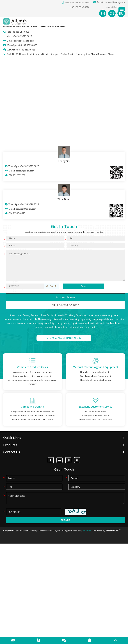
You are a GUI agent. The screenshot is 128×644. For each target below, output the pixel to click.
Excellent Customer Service (96, 407)
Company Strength (32, 407)
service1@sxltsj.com (115, 2)
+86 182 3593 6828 (28, 45)
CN (112, 13)
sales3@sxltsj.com (116, 7)
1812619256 (19, 175)
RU (121, 13)
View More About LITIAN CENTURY (64, 338)
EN (103, 13)
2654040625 (19, 213)
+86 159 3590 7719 (29, 204)
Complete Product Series (32, 367)
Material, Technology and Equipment (96, 367)
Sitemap (87, 531)
